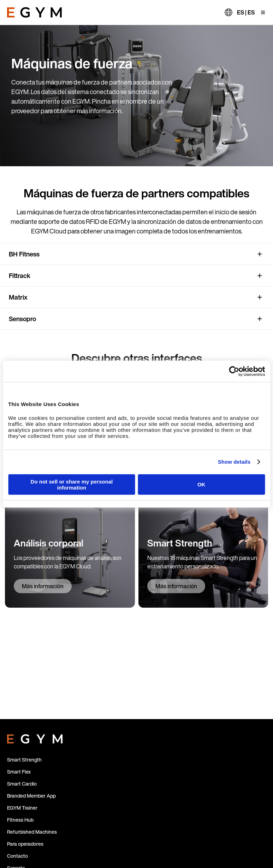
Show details (234, 462)
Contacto (17, 856)
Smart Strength (24, 760)
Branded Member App (31, 796)
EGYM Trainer (22, 808)
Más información (43, 586)
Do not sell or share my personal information (72, 484)
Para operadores (25, 844)
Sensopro (22, 319)
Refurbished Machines (32, 832)
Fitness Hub (20, 820)
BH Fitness (24, 254)
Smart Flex (19, 772)
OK (201, 484)
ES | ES (246, 12)
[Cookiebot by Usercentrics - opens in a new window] (234, 371)
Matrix (18, 297)
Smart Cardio (22, 784)
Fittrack (20, 276)
